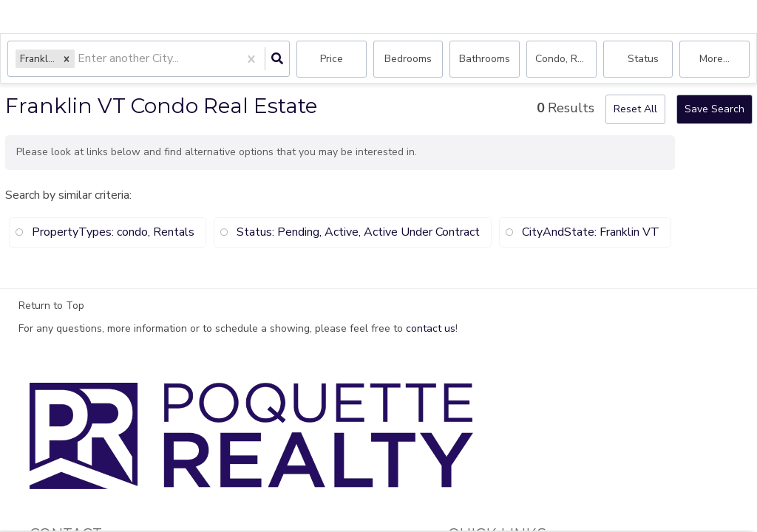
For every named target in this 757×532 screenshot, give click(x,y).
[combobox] (79, 59)
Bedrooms (408, 59)
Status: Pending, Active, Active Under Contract (358, 232)
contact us (431, 328)
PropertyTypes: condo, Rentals (113, 232)
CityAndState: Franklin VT (591, 232)
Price (332, 59)
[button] (67, 59)
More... (714, 59)
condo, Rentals (566, 59)
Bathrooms (485, 59)
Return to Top (51, 306)
